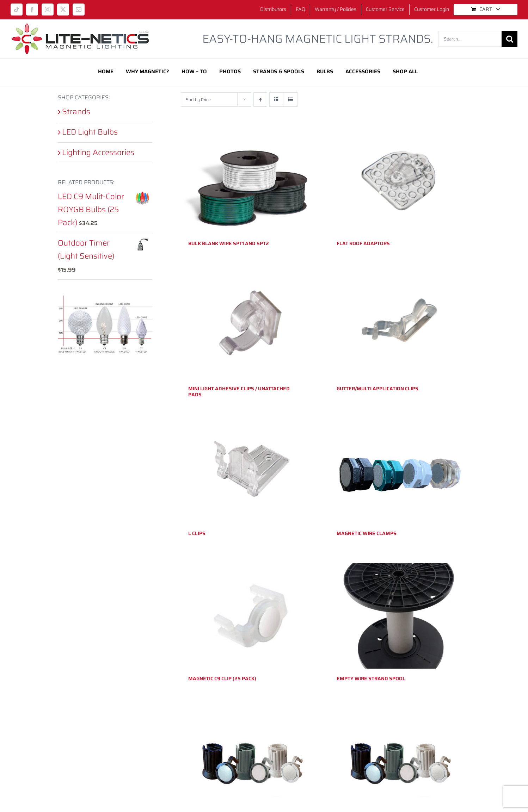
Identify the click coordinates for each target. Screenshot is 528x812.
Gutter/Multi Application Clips (377, 389)
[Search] (509, 39)
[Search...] (470, 39)
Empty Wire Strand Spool (371, 678)
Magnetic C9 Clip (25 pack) (222, 678)
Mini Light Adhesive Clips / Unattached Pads (239, 392)
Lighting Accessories (98, 152)
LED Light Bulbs (90, 132)
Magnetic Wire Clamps (367, 533)
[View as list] (290, 100)
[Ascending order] (260, 100)
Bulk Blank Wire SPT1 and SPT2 (229, 243)
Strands (76, 111)
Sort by (198, 100)
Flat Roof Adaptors (363, 243)
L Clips (197, 533)
